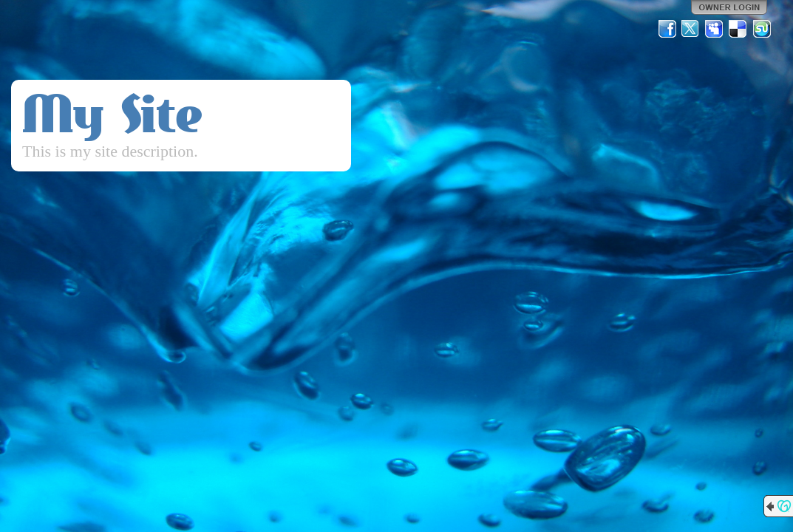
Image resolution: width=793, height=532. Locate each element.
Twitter (691, 29)
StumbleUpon (762, 29)
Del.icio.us (738, 29)
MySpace (715, 29)
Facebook (667, 29)
